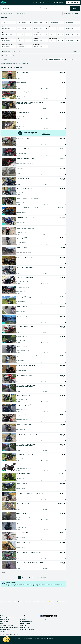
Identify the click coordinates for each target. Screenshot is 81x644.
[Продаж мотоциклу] (38, 72)
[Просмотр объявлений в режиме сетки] (68, 59)
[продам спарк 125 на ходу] (38, 415)
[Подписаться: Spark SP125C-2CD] (62, 89)
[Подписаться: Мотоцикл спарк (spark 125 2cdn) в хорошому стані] (62, 500)
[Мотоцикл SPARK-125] (38, 287)
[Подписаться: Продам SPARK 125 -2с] (62, 549)
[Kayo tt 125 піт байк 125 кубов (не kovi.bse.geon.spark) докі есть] (36, 386)
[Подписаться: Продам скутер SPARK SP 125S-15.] (62, 431)
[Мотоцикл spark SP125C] (38, 112)
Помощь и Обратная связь (7, 618)
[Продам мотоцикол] (37, 503)
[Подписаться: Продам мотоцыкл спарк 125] (62, 274)
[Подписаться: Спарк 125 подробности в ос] (62, 264)
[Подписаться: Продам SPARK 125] (62, 352)
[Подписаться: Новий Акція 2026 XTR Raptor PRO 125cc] (62, 214)
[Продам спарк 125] (36, 122)
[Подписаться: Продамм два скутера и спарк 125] (62, 165)
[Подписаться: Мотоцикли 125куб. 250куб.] (62, 98)
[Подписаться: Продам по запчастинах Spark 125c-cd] (62, 362)
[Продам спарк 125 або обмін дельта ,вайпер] (36, 563)
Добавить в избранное (71, 13)
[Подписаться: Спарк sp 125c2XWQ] (62, 539)
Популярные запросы (25, 624)
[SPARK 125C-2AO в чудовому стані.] (36, 366)
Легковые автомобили (7, 63)
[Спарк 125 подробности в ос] (38, 257)
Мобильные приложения (7, 616)
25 (37, 578)
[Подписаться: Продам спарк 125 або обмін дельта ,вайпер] (62, 569)
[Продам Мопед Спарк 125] (38, 188)
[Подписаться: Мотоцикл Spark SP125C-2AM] (62, 470)
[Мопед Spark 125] (38, 168)
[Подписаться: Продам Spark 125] (62, 244)
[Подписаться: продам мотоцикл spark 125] (62, 411)
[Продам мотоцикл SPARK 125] (38, 228)
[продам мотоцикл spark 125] (38, 405)
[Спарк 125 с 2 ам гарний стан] (38, 277)
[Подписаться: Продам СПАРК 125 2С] (62, 254)
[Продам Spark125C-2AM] (38, 395)
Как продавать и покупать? (27, 629)
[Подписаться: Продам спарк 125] (62, 128)
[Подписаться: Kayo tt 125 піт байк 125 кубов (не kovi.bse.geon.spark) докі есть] (62, 392)
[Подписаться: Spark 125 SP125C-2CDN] (62, 185)
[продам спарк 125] (38, 336)
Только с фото (7, 13)
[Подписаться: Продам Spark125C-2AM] (62, 402)
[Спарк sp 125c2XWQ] (36, 533)
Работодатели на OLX (25, 627)
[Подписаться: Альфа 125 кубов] (62, 520)
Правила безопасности (26, 616)
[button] (37, 8)
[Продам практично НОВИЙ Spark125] (37, 198)
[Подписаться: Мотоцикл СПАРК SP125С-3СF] (62, 224)
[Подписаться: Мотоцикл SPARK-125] (62, 293)
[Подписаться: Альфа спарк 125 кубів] (62, 155)
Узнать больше (50, 639)
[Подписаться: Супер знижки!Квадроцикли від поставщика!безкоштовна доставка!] (62, 109)
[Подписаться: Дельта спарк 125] (62, 323)
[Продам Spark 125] (36, 238)
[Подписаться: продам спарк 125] (62, 343)
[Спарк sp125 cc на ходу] (38, 138)
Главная (3, 60)
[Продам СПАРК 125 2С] (36, 248)
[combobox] (20, 8)
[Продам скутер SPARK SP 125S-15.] (36, 425)
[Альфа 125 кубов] (38, 513)
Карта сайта (23, 618)
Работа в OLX (23, 626)
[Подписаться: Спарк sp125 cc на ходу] (62, 145)
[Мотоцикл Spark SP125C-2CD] (38, 454)
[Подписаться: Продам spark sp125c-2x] (62, 529)
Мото (15, 63)
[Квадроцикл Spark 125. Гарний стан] (36, 435)
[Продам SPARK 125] (36, 346)
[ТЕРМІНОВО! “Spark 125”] (35, 474)
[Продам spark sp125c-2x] (38, 523)
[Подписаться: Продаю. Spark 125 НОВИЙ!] (62, 382)
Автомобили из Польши (24, 63)
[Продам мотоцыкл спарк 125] (38, 267)
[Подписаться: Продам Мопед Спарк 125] (62, 195)
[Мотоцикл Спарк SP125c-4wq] (36, 327)
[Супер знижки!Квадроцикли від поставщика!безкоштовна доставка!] (38, 103)
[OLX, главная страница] (3, 2)
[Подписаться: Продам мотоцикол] (62, 510)
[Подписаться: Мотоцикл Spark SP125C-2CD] (62, 461)
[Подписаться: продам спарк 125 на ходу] (62, 421)
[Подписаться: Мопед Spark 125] (62, 175)
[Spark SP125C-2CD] (38, 82)
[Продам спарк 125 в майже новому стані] (38, 552)
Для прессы (3, 631)
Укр (40, 2)
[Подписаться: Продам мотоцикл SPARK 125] (62, 234)
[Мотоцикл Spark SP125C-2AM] (38, 464)
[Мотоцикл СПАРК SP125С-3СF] (37, 218)
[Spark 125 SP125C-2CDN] (35, 179)
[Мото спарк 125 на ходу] (38, 297)
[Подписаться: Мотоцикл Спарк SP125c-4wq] (62, 333)
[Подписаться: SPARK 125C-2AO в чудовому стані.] (62, 372)
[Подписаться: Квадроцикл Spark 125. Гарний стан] (62, 441)
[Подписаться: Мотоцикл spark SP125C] (62, 119)
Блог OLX (3, 624)
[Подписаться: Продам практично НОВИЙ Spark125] (62, 204)
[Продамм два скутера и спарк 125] (38, 159)
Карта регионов (24, 620)
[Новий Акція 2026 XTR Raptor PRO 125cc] (37, 208)
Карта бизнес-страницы (26, 622)
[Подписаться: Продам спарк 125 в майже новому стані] (62, 559)
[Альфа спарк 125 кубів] (38, 149)
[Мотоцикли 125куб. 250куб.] (37, 92)
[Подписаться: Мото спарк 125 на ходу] (62, 303)
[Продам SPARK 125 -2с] (38, 543)
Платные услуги (4, 620)
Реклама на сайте (5, 629)
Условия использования (7, 626)
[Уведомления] (50, 2)
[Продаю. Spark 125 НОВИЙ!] (36, 376)
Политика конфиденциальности (9, 627)
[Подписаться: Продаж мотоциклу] (62, 79)
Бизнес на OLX (4, 622)
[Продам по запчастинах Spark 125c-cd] (38, 356)
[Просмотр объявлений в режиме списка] (66, 59)
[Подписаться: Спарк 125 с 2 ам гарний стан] (62, 284)
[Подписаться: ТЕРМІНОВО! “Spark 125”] (62, 480)
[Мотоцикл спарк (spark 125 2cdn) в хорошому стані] (38, 494)
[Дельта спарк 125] (38, 316)
